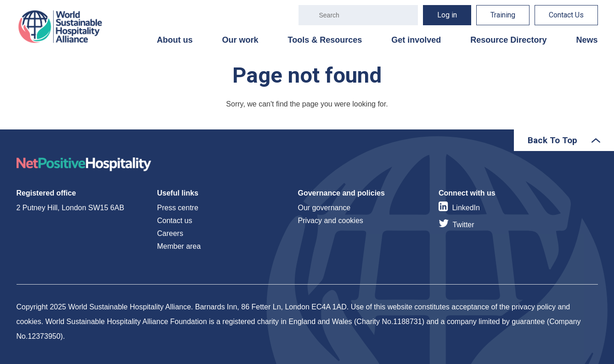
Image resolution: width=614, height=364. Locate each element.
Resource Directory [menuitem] (508, 40)
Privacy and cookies (331, 221)
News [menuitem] (587, 40)
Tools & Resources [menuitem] (325, 40)
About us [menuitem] (175, 40)
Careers (170, 233)
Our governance (324, 208)
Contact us (175, 221)
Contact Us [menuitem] (566, 15)
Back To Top (552, 140)
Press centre (178, 208)
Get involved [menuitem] (416, 40)
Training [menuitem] (503, 15)
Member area (179, 246)
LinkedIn (466, 208)
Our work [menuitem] (240, 40)
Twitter (463, 225)
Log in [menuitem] (447, 15)
